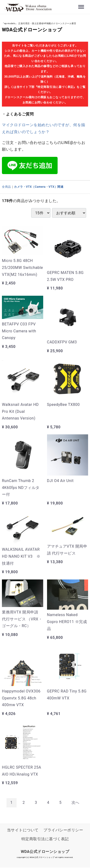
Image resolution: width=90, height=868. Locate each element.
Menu (81, 4)
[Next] (75, 803)
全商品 (6, 187)
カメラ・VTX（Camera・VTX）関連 (39, 187)
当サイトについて (23, 830)
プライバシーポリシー (63, 830)
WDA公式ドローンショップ (32, 30)
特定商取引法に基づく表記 (45, 839)
